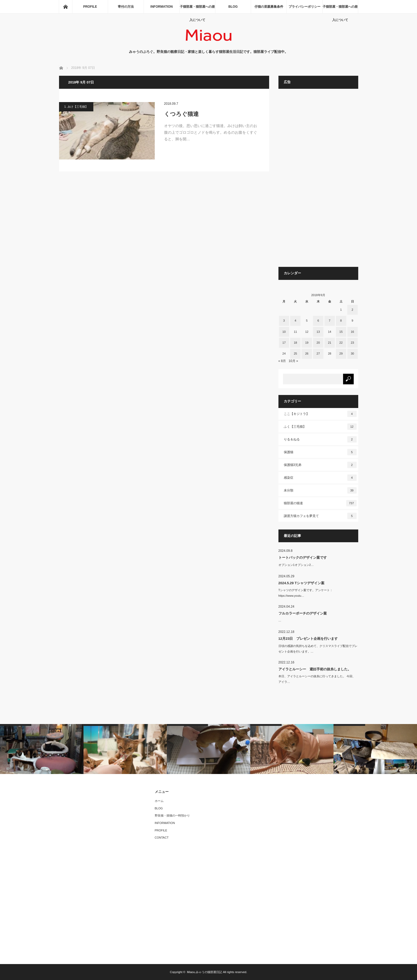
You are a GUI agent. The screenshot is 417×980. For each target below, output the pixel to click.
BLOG (233, 7)
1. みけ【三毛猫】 (76, 107)
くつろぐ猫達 (181, 114)
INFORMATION (162, 7)
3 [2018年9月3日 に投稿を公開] (284, 321)
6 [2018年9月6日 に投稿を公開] (318, 321)
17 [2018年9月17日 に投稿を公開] (284, 343)
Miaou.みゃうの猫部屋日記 (205, 972)
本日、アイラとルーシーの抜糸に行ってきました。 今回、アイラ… (317, 679)
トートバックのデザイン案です (303, 558)
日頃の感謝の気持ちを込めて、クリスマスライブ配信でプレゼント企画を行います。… (318, 649)
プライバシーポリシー (305, 7)
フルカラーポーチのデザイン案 (303, 613)
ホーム (159, 801)
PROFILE (90, 7)
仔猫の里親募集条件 (269, 7)
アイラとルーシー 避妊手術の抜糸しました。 (315, 669)
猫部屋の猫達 (320, 503)
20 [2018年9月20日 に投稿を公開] (318, 343)
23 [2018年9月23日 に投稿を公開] (352, 343)
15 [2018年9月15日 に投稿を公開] (341, 332)
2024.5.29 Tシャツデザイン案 (301, 583)
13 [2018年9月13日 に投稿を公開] (318, 332)
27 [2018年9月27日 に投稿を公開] (318, 354)
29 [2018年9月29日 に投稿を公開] (341, 354)
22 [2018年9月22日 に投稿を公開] (341, 343)
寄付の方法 (126, 7)
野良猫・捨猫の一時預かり (172, 815)
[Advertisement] (318, 180)
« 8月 (282, 361)
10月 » (293, 361)
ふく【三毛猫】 (320, 427)
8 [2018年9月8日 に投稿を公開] (341, 321)
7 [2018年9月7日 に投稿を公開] (330, 321)
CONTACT (162, 838)
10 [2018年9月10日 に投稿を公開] (284, 332)
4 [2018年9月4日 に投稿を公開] (295, 321)
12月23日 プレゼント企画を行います (308, 639)
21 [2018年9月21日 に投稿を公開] (330, 343)
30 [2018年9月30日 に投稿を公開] (352, 354)
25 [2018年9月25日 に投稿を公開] (295, 354)
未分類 (320, 490)
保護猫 (320, 452)
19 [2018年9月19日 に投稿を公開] (307, 343)
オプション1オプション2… (296, 565)
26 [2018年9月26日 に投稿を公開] (307, 354)
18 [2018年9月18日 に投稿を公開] (295, 343)
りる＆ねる (320, 439)
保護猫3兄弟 (320, 465)
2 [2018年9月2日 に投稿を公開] (352, 310)
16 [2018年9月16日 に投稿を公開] (352, 332)
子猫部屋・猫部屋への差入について (197, 9)
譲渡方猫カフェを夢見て (320, 516)
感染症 (320, 478)
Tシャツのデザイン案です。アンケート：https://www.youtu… (306, 593)
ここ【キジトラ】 (320, 414)
